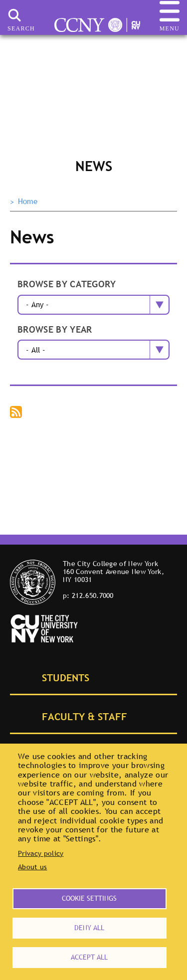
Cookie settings (89, 898)
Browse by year (55, 330)
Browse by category (67, 285)
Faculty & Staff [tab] (73, 715)
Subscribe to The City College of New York (17, 413)
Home (28, 201)
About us (33, 867)
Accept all (89, 957)
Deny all (89, 928)
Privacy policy (41, 853)
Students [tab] (54, 677)
